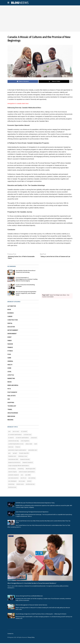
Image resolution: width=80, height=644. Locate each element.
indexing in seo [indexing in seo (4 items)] (23, 457)
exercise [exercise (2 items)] (11, 448)
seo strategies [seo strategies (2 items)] (12, 482)
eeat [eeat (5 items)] (36, 445)
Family (10, 341)
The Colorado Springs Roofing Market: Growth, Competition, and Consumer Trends (26, 294)
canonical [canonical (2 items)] (34, 439)
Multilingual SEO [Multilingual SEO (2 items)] (31, 470)
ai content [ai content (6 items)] (24, 432)
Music (10, 383)
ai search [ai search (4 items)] (11, 439)
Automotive (12, 307)
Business (11, 314)
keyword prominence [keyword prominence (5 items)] (14, 463)
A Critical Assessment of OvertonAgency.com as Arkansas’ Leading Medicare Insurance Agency (27, 280)
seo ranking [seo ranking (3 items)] (32, 479)
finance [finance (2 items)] (18, 448)
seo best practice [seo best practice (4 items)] (13, 479)
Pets (9, 390)
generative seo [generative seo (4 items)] (33, 451)
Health (10, 366)
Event (10, 338)
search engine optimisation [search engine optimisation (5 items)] (27, 473)
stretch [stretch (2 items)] (29, 482)
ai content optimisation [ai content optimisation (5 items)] (15, 436)
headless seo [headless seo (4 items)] (12, 457)
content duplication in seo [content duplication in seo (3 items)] (16, 445)
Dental (10, 324)
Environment (12, 335)
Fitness (10, 352)
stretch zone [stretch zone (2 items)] (20, 485)
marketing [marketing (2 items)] (21, 470)
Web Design (11, 417)
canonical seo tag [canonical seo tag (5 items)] (13, 442)
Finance (10, 348)
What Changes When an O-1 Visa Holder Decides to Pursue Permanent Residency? (32, 584)
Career (10, 317)
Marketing (11, 379)
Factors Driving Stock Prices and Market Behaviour (29, 597)
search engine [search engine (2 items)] (13, 473)
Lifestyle (11, 376)
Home (9, 369)
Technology (12, 407)
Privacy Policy (31, 638)
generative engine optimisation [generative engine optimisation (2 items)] (17, 451)
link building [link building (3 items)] (12, 470)
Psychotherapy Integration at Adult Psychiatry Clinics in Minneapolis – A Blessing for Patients (41, 615)
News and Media (13, 386)
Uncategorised (13, 414)
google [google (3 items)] (15, 454)
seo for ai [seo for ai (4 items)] (23, 479)
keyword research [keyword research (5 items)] (28, 463)
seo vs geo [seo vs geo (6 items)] (22, 482)
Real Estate (12, 397)
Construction (13, 321)
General (10, 362)
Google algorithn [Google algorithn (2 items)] (24, 454)
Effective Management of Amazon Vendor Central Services (31, 606)
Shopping (11, 403)
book (9, 310)
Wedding (10, 421)
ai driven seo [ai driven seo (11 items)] (28, 436)
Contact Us (10, 634)
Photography (12, 393)
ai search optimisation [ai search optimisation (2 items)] (22, 439)
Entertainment (13, 331)
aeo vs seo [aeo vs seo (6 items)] (16, 432)
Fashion (10, 345)
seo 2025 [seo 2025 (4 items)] (28, 476)
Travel (10, 410)
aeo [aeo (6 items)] (9, 432)
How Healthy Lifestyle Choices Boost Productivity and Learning (26, 272)
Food (9, 355)
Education (11, 328)
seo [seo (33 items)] (22, 476)
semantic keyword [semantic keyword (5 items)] (14, 476)
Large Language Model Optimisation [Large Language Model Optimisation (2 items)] (19, 467)
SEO (9, 400)
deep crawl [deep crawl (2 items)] (29, 445)
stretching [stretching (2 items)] (11, 485)
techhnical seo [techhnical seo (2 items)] (30, 485)
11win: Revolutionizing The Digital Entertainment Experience (32, 513)
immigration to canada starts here (18, 103)
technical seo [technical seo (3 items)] (12, 488)
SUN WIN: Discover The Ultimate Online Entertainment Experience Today (35, 504)
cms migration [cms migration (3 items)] (25, 442)
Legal (9, 372)
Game (9, 359)
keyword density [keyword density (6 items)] (25, 460)
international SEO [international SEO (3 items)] (13, 460)
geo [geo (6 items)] (9, 454)
